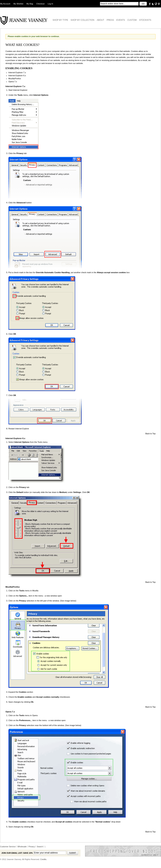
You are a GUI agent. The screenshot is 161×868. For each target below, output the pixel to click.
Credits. (44, 859)
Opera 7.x (13, 82)
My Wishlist (18, 4)
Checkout (40, 4)
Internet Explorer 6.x (17, 76)
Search (40, 847)
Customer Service (8, 847)
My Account (5, 4)
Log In (51, 4)
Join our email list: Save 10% (17, 853)
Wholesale (22, 847)
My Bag (30, 4)
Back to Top (150, 434)
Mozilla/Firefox (15, 79)
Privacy (32, 847)
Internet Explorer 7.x (17, 72)
